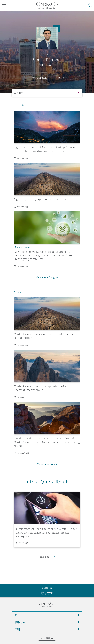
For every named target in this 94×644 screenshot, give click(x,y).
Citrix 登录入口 (47, 638)
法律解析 (19, 93)
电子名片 (62, 78)
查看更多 (45, 557)
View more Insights (47, 277)
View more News (47, 464)
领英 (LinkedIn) (39, 78)
